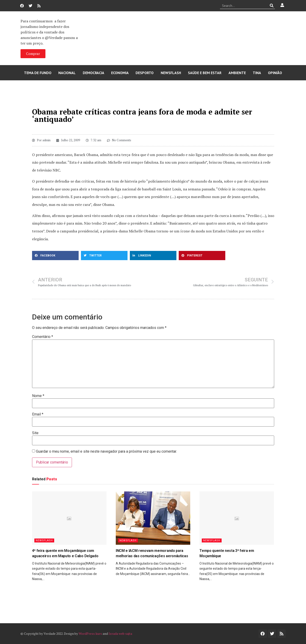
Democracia (94, 73)
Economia (120, 73)
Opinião (275, 73)
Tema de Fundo (38, 73)
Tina (257, 73)
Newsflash (171, 73)
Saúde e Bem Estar (205, 73)
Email (38, 414)
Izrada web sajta (120, 633)
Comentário (43, 337)
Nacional (67, 73)
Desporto (145, 73)
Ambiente (237, 73)
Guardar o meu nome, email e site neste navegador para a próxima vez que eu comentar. (106, 451)
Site (35, 433)
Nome (38, 396)
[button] (55, 256)
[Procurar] (272, 6)
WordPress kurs (90, 633)
